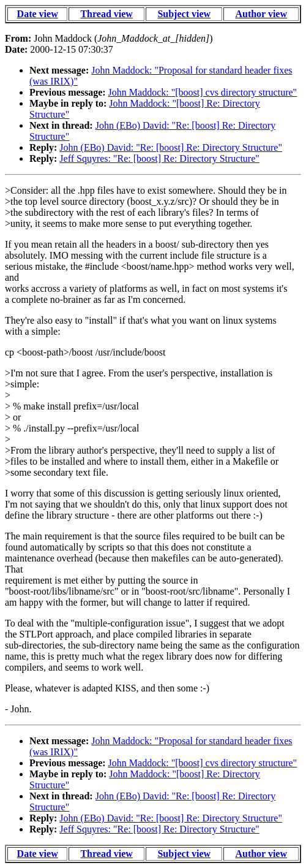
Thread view (106, 14)
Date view (38, 14)
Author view (261, 14)
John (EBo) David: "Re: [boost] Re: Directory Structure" (171, 147)
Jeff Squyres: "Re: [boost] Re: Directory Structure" (159, 158)
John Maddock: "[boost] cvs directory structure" (203, 92)
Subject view (184, 14)
